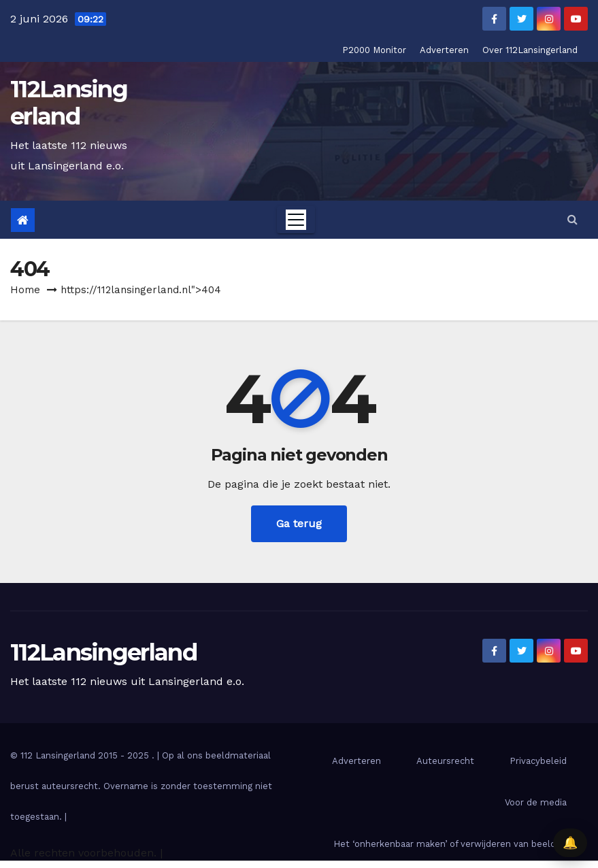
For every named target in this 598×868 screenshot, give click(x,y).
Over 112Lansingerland (530, 50)
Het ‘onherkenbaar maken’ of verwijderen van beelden (450, 844)
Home (25, 290)
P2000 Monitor (374, 50)
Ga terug (299, 523)
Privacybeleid (538, 761)
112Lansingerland (69, 103)
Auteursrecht (445, 761)
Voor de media (536, 802)
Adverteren (444, 50)
